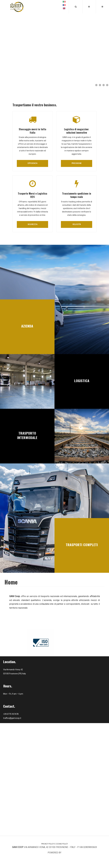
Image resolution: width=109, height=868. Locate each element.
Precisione (77, 163)
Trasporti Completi (82, 545)
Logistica (82, 381)
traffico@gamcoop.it (12, 718)
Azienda (27, 326)
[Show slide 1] (96, 85)
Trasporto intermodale (27, 435)
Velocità (77, 224)
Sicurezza (33, 224)
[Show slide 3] (104, 85)
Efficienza (32, 163)
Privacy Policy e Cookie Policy (55, 844)
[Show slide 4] (107, 85)
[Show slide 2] (100, 85)
